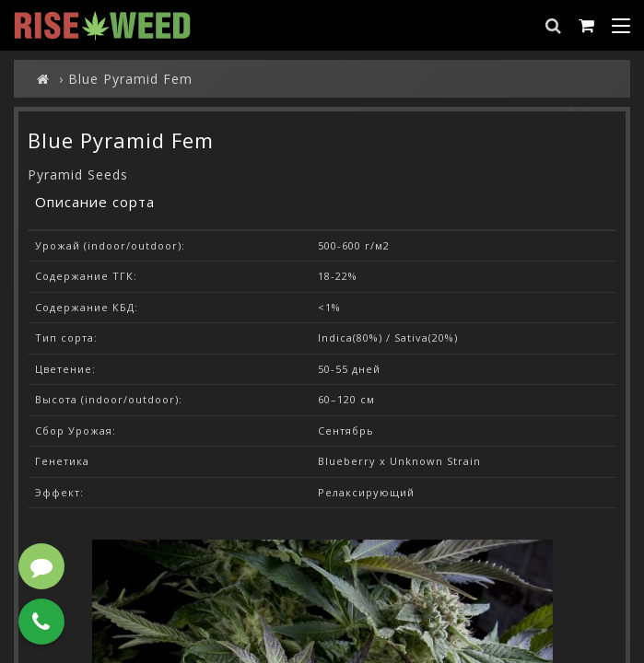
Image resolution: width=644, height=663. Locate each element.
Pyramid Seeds (78, 174)
